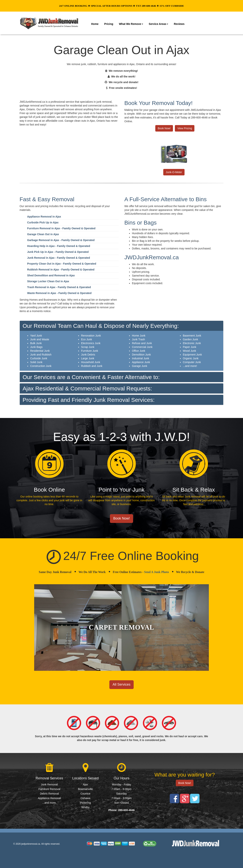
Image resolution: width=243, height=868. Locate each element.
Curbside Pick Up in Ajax (43, 222)
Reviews (179, 24)
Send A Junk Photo (156, 572)
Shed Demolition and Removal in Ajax (51, 275)
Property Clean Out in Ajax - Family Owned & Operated (62, 264)
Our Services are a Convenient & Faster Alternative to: (91, 377)
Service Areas (159, 24)
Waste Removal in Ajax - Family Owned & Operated (59, 293)
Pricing (109, 24)
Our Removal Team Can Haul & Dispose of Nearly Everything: (101, 326)
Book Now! (164, 128)
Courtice (85, 794)
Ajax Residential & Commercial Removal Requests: (87, 388)
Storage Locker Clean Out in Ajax (48, 281)
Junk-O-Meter (174, 172)
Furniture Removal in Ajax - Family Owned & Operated (61, 228)
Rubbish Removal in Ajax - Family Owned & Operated (61, 270)
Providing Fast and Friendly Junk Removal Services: (89, 400)
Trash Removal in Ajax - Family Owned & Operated (59, 287)
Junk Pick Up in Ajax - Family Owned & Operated (58, 252)
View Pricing (185, 128)
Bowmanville (86, 789)
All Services (121, 684)
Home (95, 24)
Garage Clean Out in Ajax (43, 234)
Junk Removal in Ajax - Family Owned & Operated (59, 258)
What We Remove (131, 24)
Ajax (85, 784)
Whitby (86, 807)
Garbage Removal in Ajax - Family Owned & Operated (61, 240)
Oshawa (85, 798)
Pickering (85, 803)
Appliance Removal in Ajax (44, 217)
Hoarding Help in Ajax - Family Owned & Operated (59, 246)
